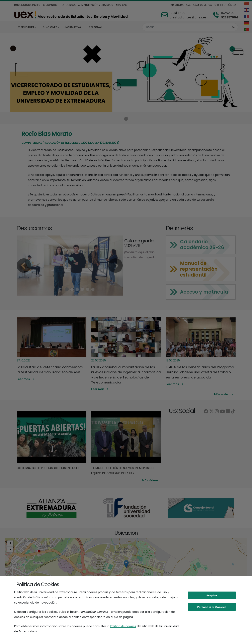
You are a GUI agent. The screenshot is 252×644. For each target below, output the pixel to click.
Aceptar (212, 595)
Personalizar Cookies (212, 607)
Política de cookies (123, 626)
